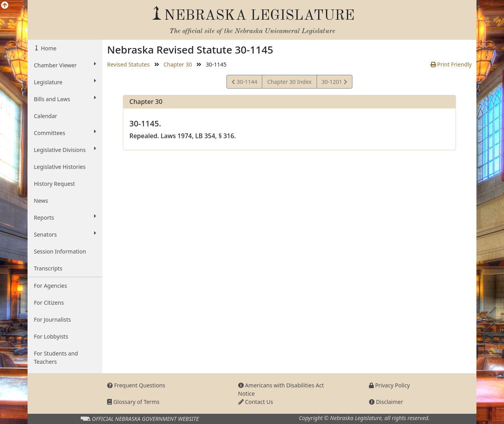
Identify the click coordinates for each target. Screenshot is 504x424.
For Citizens (49, 303)
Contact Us (256, 402)
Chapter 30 (178, 64)
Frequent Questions (136, 385)
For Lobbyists (51, 336)
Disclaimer (386, 402)
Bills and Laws (65, 99)
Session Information (60, 251)
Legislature (65, 82)
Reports (65, 217)
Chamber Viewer (65, 65)
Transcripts (48, 268)
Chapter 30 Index (289, 82)
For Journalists (52, 319)
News (41, 201)
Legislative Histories (60, 167)
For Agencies (50, 286)
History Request (54, 184)
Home (48, 48)
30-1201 (334, 83)
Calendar (45, 116)
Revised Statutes (128, 64)
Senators (65, 234)
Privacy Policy (389, 385)
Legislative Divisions (65, 150)
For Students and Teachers (56, 357)
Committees (65, 133)
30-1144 (244, 83)
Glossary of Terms (133, 402)
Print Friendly (451, 64)
